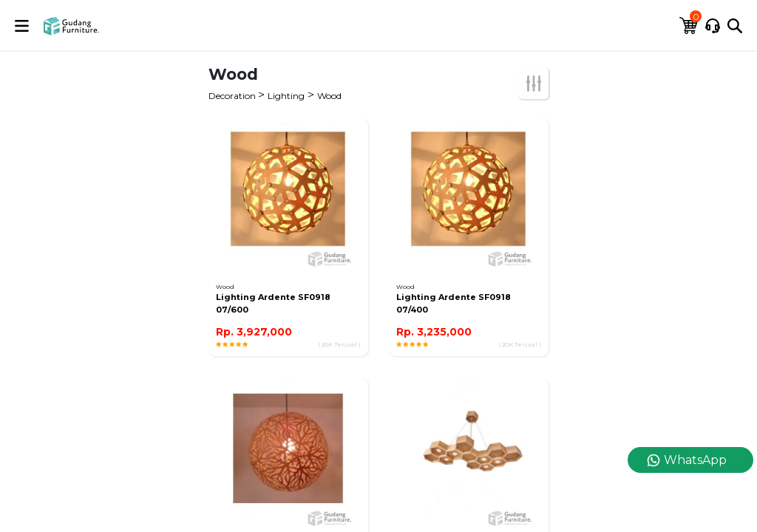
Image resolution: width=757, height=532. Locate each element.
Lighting (286, 96)
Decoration (233, 96)
